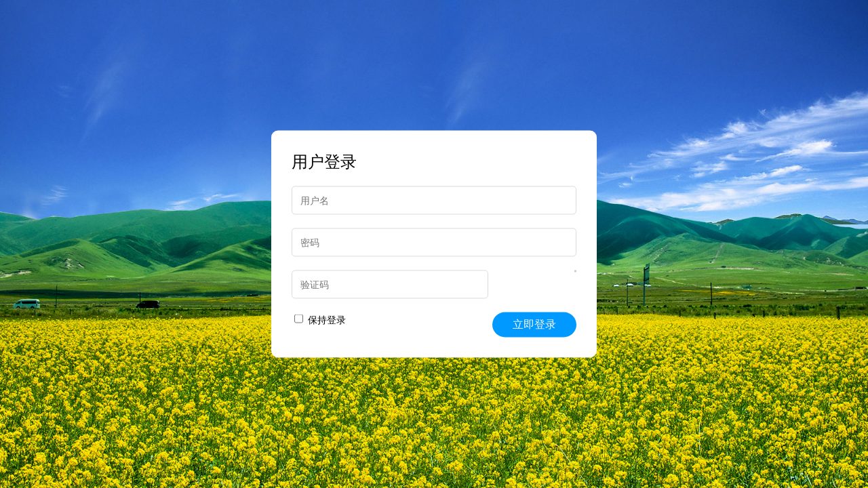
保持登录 (320, 320)
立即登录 (534, 324)
